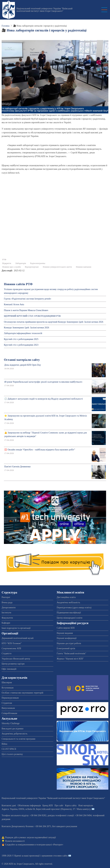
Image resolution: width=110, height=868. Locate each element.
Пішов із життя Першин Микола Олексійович (26, 310)
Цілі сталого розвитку (12, 754)
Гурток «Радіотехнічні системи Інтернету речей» (28, 299)
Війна (4, 744)
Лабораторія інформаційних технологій (23, 333)
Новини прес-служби (11, 267)
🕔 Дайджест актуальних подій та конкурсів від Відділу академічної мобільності (44, 399)
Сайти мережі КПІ (66, 628)
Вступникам (8, 688)
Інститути (6, 613)
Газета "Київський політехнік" (71, 653)
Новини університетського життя (57, 267)
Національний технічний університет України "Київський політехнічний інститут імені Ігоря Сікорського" (44, 10)
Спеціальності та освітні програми (18, 739)
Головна (6, 26)
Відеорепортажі (32, 267)
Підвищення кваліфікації (69, 613)
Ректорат (6, 597)
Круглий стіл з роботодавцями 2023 (21, 345)
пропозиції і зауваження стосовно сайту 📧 (50, 856)
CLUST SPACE (9, 749)
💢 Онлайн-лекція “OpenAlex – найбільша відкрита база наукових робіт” (40, 450)
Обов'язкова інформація (29, 806)
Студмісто (7, 653)
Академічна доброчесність (15, 734)
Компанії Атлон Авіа (14, 304)
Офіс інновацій (9, 669)
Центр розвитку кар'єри (13, 664)
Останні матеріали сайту (22, 360)
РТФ (4, 260)
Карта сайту (71, 806)
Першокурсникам (10, 698)
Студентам (7, 703)
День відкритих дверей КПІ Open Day (23, 365)
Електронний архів (66, 648)
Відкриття (7, 263)
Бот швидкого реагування (65, 826)
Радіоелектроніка (38, 263)
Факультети (7, 618)
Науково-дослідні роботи (69, 643)
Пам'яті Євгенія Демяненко (17, 467)
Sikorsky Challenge (11, 723)
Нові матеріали (86, 806)
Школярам (7, 682)
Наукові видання (65, 633)
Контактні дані (9, 806)
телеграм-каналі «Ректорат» (50, 845)
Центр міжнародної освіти (70, 618)
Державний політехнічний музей (18, 638)
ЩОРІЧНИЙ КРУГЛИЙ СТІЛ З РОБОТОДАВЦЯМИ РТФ (32, 316)
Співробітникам (9, 713)
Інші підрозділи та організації (16, 628)
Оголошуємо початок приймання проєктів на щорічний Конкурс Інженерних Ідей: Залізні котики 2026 (54, 322)
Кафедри (6, 623)
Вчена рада (7, 602)
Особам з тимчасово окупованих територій (22, 693)
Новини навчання (84, 267)
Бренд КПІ (48, 806)
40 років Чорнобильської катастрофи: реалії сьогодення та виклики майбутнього (43, 382)
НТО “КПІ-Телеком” (12, 643)
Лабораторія (21, 263)
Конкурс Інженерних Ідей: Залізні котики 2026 (26, 328)
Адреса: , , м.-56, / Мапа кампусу (46, 809)
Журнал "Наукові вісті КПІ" (70, 659)
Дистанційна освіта (66, 597)
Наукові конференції (67, 638)
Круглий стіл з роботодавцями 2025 (21, 339)
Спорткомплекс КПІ (11, 648)
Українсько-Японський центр (16, 659)
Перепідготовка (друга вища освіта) (74, 608)
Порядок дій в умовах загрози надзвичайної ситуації (30, 837)
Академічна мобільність (68, 602)
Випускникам (8, 708)
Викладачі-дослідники (12, 729)
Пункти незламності (15, 841)
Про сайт (59, 806)
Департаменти (9, 608)
